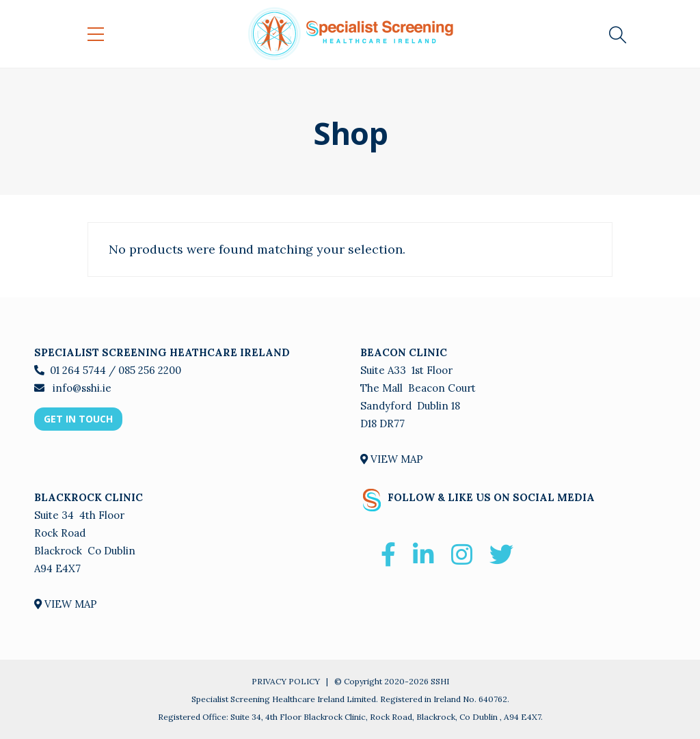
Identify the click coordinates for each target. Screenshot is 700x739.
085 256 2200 (150, 370)
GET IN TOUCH (78, 419)
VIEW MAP (392, 459)
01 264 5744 (78, 370)
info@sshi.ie (81, 388)
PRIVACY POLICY (286, 681)
